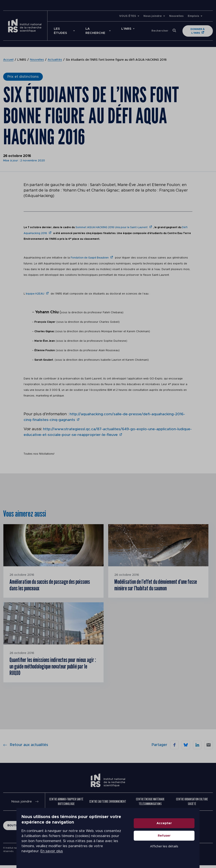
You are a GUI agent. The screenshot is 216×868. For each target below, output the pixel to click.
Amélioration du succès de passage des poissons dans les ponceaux (46, 585)
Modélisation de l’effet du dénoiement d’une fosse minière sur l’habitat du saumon (154, 585)
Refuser (181, 841)
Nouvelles (176, 16)
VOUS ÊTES (128, 16)
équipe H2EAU (35, 293)
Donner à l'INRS (198, 31)
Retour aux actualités (26, 748)
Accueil (8, 60)
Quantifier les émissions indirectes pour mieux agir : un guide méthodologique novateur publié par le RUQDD (52, 668)
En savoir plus (35, 854)
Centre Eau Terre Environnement (108, 804)
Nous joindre (153, 16)
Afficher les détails (181, 851)
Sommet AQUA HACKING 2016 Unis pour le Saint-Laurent (112, 227)
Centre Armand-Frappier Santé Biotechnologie (66, 804)
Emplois (193, 16)
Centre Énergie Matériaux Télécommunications (150, 804)
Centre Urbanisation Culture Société (192, 804)
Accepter (181, 828)
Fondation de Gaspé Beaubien (90, 257)
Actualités (55, 60)
